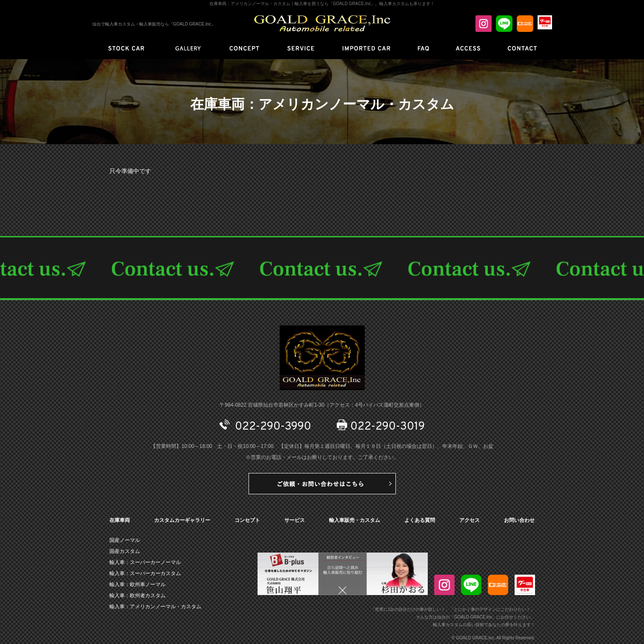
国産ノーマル (125, 540)
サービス (295, 520)
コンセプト (247, 520)
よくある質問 (420, 520)
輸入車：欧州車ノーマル (137, 584)
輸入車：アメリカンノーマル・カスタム (155, 607)
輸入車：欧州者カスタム (137, 596)
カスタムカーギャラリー (182, 520)
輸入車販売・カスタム (355, 520)
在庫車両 (120, 520)
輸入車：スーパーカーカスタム (145, 573)
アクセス (469, 520)
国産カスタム (125, 551)
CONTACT (322, 268)
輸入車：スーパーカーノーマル (145, 562)
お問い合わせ (519, 520)
